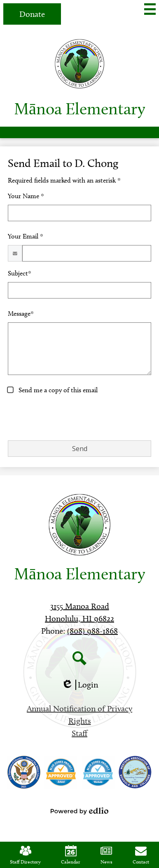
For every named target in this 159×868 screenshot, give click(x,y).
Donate (32, 14)
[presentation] (70, 418)
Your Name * (26, 196)
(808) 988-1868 (92, 631)
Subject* (20, 273)
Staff (79, 733)
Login (80, 685)
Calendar (71, 855)
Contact (141, 855)
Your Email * (26, 236)
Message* (21, 314)
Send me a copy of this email (57, 390)
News (106, 855)
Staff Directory (25, 855)
